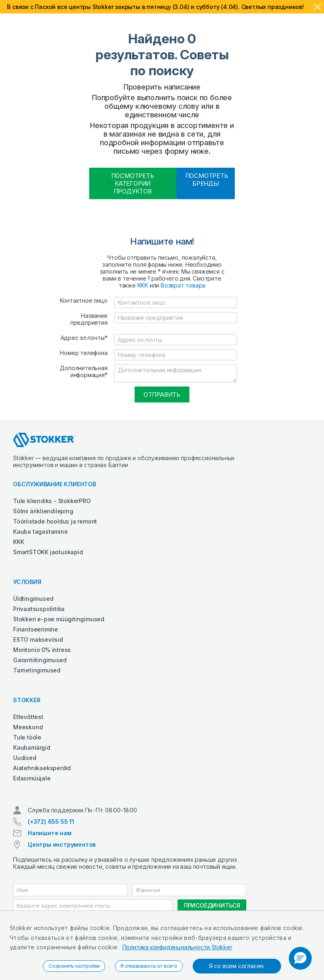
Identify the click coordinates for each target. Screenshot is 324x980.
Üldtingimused (33, 599)
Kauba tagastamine (40, 532)
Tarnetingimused (37, 670)
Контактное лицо (84, 300)
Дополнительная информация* (83, 371)
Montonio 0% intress (42, 650)
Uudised (25, 758)
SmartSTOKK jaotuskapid (48, 552)
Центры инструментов (62, 844)
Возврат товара (183, 285)
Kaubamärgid (32, 747)
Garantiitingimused (40, 660)
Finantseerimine (36, 629)
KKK (143, 285)
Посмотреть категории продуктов (133, 183)
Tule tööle (27, 737)
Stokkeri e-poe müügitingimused (59, 619)
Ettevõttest (28, 717)
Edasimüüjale (32, 778)
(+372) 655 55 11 (51, 822)
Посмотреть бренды (207, 180)
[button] (300, 958)
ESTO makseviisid (38, 639)
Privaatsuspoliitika (39, 609)
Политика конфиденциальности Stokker (177, 947)
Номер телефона (83, 353)
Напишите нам (50, 833)
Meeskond (28, 727)
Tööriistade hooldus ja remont (55, 521)
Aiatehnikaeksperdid (42, 768)
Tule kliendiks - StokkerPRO (52, 501)
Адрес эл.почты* (84, 338)
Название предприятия (89, 319)
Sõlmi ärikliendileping (43, 511)
